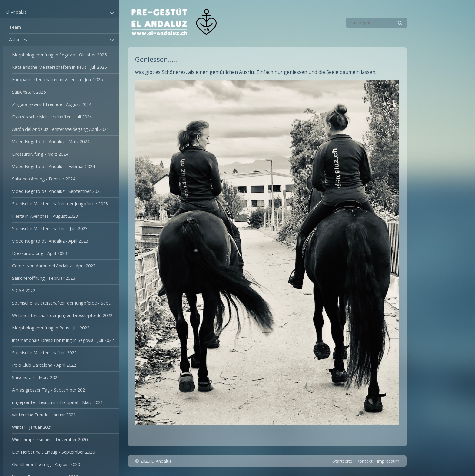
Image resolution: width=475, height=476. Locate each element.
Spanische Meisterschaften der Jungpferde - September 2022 (65, 303)
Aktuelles (18, 40)
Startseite (342, 461)
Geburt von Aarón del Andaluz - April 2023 (54, 266)
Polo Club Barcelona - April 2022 (44, 365)
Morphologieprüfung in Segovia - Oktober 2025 (59, 55)
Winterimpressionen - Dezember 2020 (50, 440)
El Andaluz (16, 12)
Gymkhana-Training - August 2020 (46, 464)
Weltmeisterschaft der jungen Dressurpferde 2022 (62, 315)
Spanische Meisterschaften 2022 (44, 353)
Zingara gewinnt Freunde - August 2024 (52, 104)
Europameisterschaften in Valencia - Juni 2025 (57, 79)
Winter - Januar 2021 (32, 427)
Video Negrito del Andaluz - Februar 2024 (53, 166)
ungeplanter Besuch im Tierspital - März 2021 (58, 402)
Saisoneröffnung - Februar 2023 (44, 278)
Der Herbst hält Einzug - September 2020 (53, 452)
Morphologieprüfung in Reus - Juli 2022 (51, 328)
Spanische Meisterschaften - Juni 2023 (50, 228)
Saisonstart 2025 (29, 92)
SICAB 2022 (24, 291)
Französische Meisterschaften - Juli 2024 (52, 117)
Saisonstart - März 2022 (36, 377)
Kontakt (365, 461)
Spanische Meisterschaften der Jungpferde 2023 (60, 204)
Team (15, 27)
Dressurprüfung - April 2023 (40, 253)
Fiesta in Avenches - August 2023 (45, 216)
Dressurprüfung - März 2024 (40, 154)
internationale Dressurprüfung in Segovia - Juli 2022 (63, 340)
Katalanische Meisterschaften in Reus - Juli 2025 (59, 67)
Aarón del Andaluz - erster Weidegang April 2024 (60, 129)
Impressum (388, 461)
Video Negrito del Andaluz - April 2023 (50, 241)
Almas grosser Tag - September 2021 (50, 390)
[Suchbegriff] (377, 23)
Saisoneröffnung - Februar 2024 (44, 179)
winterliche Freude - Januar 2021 (44, 415)
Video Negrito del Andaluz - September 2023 (57, 191)
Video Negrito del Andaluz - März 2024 (51, 142)
